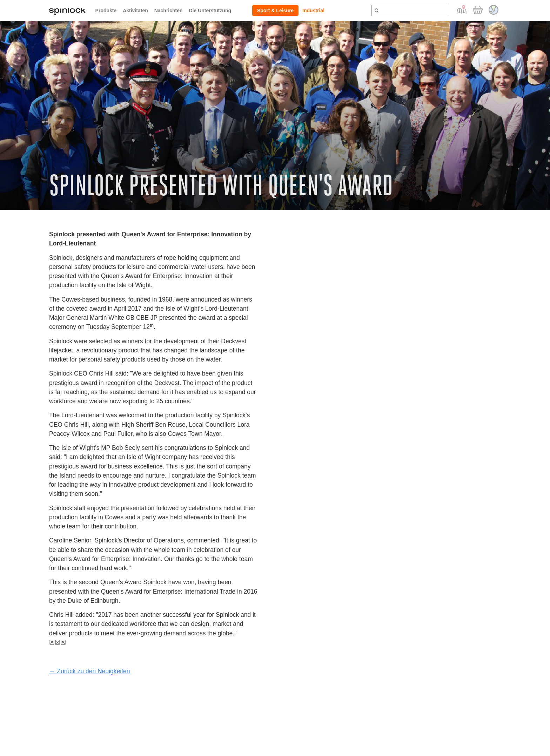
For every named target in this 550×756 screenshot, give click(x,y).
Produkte (106, 11)
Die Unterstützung (210, 11)
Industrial (313, 11)
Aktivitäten (135, 11)
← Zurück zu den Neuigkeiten (90, 671)
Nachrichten (169, 11)
